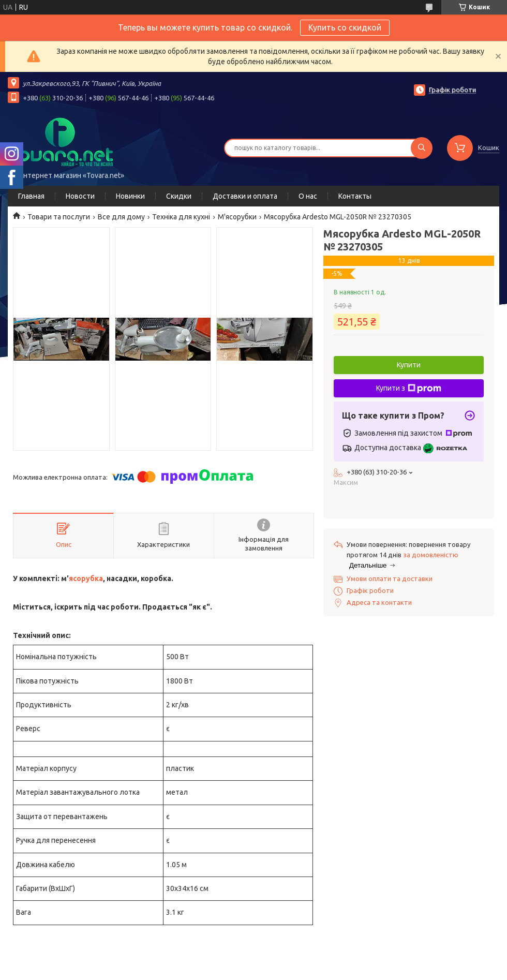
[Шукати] (422, 148)
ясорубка (86, 578)
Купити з (409, 389)
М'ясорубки (237, 217)
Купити (409, 365)
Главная (31, 196)
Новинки (130, 196)
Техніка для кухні (181, 217)
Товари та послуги (59, 217)
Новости (80, 196)
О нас (308, 196)
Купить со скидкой (345, 27)
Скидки (179, 196)
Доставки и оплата (245, 196)
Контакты (355, 196)
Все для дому (121, 217)
